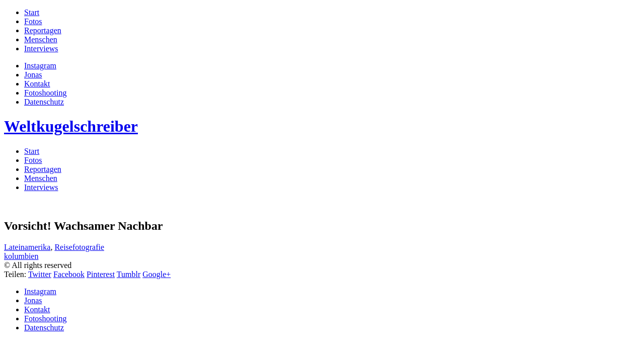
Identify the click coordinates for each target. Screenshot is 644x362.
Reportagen (43, 30)
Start (32, 12)
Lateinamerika (27, 247)
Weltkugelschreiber (71, 126)
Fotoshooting (45, 93)
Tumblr (129, 274)
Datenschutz (44, 102)
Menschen (41, 39)
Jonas (33, 75)
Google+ (156, 274)
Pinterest (101, 274)
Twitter (40, 274)
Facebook (69, 274)
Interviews (41, 49)
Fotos (33, 21)
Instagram (40, 66)
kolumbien (21, 256)
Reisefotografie (79, 247)
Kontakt (37, 84)
